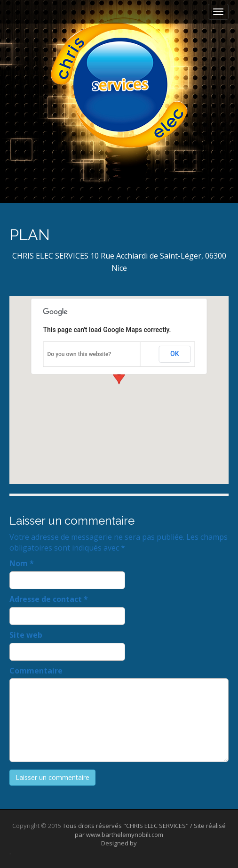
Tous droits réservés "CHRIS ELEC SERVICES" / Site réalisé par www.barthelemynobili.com (144, 830)
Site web (26, 635)
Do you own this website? (79, 354)
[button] (119, 381)
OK (175, 354)
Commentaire (36, 671)
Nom (22, 563)
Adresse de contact (49, 599)
